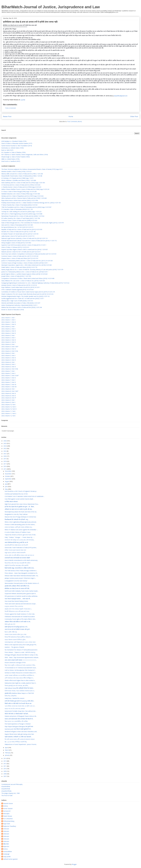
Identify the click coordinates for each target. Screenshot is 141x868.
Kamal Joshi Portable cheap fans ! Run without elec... (21, 711)
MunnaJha (6, 814)
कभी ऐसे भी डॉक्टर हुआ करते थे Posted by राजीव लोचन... (20, 701)
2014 (5, 758)
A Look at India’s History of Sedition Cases (18, 532)
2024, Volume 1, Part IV (9, 324)
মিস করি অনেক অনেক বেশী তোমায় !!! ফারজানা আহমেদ (20, 739)
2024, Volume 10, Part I (9, 405)
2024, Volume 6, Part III (9, 367)
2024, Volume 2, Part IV (9, 333)
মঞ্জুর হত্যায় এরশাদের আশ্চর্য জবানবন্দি (15, 553)
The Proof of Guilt (7, 795)
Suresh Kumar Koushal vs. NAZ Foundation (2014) (17, 146)
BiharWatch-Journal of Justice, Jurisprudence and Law (51, 7)
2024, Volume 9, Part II (8, 402)
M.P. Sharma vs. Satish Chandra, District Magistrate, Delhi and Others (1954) (25, 155)
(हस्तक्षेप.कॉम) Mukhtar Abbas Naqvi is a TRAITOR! (19, 693)
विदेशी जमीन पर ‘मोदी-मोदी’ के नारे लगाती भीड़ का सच (18, 703)
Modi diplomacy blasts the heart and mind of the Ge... (21, 512)
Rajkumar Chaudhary (10, 826)
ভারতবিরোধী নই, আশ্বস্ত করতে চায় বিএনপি (16, 545)
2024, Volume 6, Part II (8, 364)
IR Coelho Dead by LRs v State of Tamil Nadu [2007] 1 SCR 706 (21, 218)
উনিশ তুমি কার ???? (10, 624)
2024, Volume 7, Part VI (9, 382)
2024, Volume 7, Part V (8, 380)
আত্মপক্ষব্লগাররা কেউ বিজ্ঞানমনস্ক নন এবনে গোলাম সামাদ (20, 642)
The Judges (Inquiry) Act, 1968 (10, 793)
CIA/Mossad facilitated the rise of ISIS (16, 494)
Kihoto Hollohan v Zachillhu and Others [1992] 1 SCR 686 (19, 180)
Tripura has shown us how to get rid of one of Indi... (20, 535)
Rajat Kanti (7, 824)
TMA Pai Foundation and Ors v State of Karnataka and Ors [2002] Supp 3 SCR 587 (26, 207)
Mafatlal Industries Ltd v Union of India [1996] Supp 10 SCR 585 (21, 194)
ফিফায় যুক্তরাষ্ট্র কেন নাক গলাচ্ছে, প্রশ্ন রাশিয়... (17, 686)
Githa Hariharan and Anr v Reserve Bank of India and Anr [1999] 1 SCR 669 (24, 198)
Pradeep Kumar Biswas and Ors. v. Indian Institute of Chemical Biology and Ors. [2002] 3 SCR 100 (31, 203)
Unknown (6, 829)
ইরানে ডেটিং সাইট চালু (11, 632)
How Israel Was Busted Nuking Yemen (16, 601)
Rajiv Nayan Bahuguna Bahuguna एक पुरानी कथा (19, 726)
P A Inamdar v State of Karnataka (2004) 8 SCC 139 (17, 209)
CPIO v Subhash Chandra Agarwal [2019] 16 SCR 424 (17, 290)
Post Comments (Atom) (75, 121)
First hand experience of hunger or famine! (18, 724)
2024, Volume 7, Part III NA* (10, 376)
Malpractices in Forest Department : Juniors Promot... (21, 744)
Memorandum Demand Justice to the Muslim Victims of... (22, 583)
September (9, 479)
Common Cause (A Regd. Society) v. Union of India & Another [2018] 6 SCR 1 (25, 263)
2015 (5, 469)
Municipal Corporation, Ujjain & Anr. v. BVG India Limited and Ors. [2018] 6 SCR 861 (27, 265)
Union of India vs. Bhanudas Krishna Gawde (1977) (17, 143)
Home (71, 116)
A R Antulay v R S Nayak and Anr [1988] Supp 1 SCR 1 (18, 178)
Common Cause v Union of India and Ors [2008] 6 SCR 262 (19, 220)
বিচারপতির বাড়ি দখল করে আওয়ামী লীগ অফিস (18, 563)
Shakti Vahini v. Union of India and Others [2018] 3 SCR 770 (19, 267)
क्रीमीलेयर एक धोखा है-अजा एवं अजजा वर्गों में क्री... (17, 588)
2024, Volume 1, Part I (8, 318)
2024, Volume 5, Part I (8, 353)
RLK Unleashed (8, 819)
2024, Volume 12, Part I (9, 416)
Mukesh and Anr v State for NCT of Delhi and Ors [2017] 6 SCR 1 (21, 252)
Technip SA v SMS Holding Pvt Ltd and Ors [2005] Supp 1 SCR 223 (21, 212)
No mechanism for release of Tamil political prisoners (21, 650)
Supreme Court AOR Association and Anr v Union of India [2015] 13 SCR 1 (24, 245)
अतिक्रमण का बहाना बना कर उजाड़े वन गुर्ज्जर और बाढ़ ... (19, 509)
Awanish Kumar (8, 804)
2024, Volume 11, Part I (9, 411)
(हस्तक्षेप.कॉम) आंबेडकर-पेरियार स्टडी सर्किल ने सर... (17, 586)
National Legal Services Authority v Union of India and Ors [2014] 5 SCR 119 (24, 238)
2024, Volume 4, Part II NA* (10, 347)
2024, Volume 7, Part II (8, 373)
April (6, 748)
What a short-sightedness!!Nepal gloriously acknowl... (21, 522)
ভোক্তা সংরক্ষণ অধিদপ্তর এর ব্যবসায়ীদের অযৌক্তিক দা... (20, 675)
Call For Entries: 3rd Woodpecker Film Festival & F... (20, 670)
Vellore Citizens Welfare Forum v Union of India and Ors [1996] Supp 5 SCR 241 (25, 189)
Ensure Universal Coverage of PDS (15, 663)
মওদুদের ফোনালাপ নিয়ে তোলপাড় (14, 606)
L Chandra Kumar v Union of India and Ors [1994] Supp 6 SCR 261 (21, 187)
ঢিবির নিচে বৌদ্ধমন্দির (11, 696)
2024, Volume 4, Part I (8, 344)
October (8, 476)
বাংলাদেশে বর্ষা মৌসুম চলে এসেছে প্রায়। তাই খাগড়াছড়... (20, 540)
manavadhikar (8, 852)
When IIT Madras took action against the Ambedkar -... (21, 530)
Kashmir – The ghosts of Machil (14, 647)
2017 (5, 464)
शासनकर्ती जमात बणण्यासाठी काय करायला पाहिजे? (17, 558)
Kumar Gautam (8, 809)
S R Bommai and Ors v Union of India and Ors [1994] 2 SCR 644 (21, 185)
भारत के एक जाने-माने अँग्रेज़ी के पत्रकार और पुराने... (18, 629)
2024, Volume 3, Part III (9, 340)
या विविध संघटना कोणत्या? (11, 502)
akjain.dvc (6, 847)
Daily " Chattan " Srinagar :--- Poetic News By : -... (20, 537)
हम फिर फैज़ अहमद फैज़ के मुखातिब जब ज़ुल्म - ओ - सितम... (20, 507)
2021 (5, 454)
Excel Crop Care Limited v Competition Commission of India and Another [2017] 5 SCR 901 (29, 254)
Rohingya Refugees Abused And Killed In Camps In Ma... (22, 655)
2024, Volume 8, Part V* (9, 398)
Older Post (134, 116)
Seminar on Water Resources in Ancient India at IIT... (21, 673)
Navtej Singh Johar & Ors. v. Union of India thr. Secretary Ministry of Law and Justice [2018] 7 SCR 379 (32, 270)
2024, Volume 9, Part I (8, 400)
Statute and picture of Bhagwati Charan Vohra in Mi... (21, 716)
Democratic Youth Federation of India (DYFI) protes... (21, 548)
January (7, 755)
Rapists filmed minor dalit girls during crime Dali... (20, 734)
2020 (5, 456)
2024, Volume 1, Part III (9, 322)
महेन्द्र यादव (6, 844)
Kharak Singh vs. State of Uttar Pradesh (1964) (16, 157)
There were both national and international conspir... (21, 604)
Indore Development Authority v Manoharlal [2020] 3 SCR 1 (19, 305)
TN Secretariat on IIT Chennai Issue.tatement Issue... (21, 668)
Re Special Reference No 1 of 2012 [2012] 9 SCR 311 (17, 227)
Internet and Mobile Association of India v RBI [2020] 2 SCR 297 (21, 303)
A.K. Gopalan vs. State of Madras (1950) (13, 152)
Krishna (6, 806)
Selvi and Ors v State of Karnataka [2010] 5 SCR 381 (17, 225)
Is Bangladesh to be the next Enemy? (16, 581)
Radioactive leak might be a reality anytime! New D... (21, 683)
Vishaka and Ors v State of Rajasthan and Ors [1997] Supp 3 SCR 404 (22, 196)
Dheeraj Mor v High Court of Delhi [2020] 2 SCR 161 (17, 301)
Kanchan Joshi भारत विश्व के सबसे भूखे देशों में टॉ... (18, 729)
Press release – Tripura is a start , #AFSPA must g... (20, 652)
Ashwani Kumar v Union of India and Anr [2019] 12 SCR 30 (19, 285)
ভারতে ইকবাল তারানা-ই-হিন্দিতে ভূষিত (15, 640)
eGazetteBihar (6, 786)
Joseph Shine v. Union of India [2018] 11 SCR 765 (16, 276)
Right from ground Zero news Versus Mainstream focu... (22, 504)
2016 (5, 466)
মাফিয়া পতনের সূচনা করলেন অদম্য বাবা (15, 550)
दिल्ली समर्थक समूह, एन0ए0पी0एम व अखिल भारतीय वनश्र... (20, 568)
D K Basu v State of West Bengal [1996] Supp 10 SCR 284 (19, 192)
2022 (5, 451)
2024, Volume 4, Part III (9, 349)
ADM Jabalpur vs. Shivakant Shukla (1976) (14, 141)
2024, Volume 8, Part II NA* (10, 391)
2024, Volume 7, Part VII (9, 385)
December (8, 471)
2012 (5, 764)
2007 (5, 776)
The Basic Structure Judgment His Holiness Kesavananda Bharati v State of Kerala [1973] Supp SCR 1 (32, 169)
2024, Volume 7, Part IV (9, 378)
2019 (5, 459)
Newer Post (7, 116)
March (7, 750)
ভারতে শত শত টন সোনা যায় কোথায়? (15, 709)
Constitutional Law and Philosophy (12, 784)
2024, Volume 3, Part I (8, 335)
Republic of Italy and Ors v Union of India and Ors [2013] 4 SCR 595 (22, 229)
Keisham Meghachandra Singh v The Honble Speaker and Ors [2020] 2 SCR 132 (25, 296)
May (6, 489)
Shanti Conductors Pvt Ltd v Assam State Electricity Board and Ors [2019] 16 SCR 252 (27, 294)
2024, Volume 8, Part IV (9, 396)
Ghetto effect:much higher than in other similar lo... (20, 680)
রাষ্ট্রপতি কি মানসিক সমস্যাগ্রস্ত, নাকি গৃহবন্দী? (17, 565)
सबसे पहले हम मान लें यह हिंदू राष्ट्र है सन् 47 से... (16, 627)
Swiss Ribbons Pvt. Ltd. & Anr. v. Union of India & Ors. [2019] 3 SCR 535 (23, 281)
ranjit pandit (7, 857)
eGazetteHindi (6, 789)
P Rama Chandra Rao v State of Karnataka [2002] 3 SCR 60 (19, 205)
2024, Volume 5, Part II (8, 355)
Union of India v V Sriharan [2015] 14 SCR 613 (15, 247)
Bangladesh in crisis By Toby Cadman (16, 514)
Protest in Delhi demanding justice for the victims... (20, 524)
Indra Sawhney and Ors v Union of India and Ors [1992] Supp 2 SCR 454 (23, 183)
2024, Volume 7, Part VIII (9, 387)
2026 (5, 441)
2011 (5, 766)
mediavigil (6, 854)
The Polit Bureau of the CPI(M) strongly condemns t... (21, 571)
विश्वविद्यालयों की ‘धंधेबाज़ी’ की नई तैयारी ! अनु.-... (17, 519)
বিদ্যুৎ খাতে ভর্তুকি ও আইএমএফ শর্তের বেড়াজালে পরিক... (20, 665)
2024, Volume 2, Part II (8, 329)
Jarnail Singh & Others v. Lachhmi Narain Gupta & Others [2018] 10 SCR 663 (24, 274)
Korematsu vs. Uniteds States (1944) (13, 148)
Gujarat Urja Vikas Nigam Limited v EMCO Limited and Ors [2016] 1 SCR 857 (25, 249)
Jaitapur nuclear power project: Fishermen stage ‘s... (20, 578)
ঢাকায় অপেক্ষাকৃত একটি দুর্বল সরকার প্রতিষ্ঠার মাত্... (19, 527)
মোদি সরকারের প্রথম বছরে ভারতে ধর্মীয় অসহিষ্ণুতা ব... (19, 678)
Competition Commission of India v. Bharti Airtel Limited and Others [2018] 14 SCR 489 (28, 278)
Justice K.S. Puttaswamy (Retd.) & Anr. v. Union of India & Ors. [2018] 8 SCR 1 (25, 272)
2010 (5, 769)
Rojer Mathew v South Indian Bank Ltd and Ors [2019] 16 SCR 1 (21, 287)
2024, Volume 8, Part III (9, 393)
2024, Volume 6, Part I (8, 362)
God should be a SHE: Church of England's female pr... (21, 491)
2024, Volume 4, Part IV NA (10, 351)
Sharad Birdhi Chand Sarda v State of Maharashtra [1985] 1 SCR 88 (22, 176)
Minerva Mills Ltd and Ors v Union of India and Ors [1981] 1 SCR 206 (22, 174)
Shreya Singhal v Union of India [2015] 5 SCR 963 (16, 243)
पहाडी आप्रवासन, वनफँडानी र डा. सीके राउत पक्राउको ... (18, 737)
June (6, 486)
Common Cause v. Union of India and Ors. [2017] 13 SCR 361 (20, 256)
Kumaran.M (7, 811)
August (7, 481)
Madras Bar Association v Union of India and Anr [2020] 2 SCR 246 (22, 307)
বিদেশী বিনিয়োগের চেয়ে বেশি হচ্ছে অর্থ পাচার (17, 611)
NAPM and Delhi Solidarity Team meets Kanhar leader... (22, 591)
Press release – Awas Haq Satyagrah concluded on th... (21, 573)
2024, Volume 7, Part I (8, 371)
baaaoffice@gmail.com (121, 96)
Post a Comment (11, 108)
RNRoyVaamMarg (9, 821)
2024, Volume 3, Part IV (9, 342)
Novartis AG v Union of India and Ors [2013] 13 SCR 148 (18, 232)
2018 (5, 461)
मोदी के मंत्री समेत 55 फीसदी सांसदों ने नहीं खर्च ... (17, 714)
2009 (5, 771)
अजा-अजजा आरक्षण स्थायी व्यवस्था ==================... (21, 660)
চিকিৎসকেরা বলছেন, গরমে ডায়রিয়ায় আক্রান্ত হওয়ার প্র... (20, 691)
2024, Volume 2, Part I (8, 327)
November (8, 474)
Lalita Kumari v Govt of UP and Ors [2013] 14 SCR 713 (18, 236)
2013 (5, 761)
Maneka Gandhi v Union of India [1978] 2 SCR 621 (17, 171)
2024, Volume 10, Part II (9, 407)
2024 (5, 446)
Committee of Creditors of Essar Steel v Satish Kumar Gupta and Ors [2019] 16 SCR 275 (28, 292)
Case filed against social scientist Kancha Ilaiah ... (20, 499)
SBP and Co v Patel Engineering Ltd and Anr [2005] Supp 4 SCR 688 (22, 214)
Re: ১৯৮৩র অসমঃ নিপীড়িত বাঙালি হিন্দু (16, 742)
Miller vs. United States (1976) (10, 159)
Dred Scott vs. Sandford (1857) (11, 161)
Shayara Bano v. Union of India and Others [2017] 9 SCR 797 (20, 258)
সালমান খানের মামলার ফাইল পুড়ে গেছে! (15, 634)
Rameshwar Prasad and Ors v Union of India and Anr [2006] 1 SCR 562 (23, 216)
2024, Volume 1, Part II (8, 320)
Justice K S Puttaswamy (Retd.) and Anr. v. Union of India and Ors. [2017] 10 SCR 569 (27, 261)
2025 (5, 443)
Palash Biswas (8, 816)
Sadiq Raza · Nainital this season (15, 698)
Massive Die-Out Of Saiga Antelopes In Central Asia (20, 517)
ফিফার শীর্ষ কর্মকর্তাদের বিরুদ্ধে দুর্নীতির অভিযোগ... (18, 637)
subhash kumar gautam (10, 859)
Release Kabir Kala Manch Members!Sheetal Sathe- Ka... (22, 576)
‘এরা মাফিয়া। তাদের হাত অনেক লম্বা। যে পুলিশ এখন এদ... (20, 706)
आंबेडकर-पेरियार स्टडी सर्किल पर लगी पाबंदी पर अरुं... (18, 622)
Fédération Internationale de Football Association (20, 617)
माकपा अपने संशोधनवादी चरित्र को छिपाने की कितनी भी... (19, 719)
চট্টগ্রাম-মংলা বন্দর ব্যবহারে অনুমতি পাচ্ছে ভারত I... (18, 609)
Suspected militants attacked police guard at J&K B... (21, 594)
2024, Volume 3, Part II (8, 338)
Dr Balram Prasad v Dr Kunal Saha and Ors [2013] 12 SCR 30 (20, 234)
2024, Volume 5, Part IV (9, 360)
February (8, 753)
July (6, 484)
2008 (5, 774)
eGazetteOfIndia (6, 791)
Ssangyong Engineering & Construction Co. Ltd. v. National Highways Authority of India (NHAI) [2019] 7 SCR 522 (35, 283)
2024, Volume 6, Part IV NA (10, 369)
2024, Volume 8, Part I (8, 389)
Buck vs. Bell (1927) (7, 150)
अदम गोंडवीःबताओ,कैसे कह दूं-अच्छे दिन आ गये (16, 542)
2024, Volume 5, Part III (9, 358)
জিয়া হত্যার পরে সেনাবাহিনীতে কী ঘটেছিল (16, 721)
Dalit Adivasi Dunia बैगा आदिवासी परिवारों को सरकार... (19, 688)
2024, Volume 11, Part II (9, 413)
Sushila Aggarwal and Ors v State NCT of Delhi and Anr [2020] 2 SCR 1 (23, 298)
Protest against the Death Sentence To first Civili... (20, 614)
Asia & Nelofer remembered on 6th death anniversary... (21, 560)
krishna (5, 849)
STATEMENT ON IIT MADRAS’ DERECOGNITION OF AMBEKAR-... (25, 496)
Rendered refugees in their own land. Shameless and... (21, 732)
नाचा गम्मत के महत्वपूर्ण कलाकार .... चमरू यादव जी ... (18, 599)
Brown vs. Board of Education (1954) (13, 310)
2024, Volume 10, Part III (9, 409)
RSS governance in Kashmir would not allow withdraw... (21, 596)
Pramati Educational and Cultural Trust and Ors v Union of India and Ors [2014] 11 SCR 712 (29, 241)
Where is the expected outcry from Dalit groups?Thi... (21, 645)
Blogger (74, 864)
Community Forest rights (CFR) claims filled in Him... (20, 619)
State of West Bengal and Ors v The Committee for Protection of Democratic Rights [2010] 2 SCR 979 (33, 223)
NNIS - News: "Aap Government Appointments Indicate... (22, 657)
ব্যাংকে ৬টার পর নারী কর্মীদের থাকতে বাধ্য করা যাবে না (19, 555)
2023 (5, 448)
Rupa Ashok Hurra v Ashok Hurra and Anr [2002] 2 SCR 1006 (20, 200)
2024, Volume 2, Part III (9, 331)
